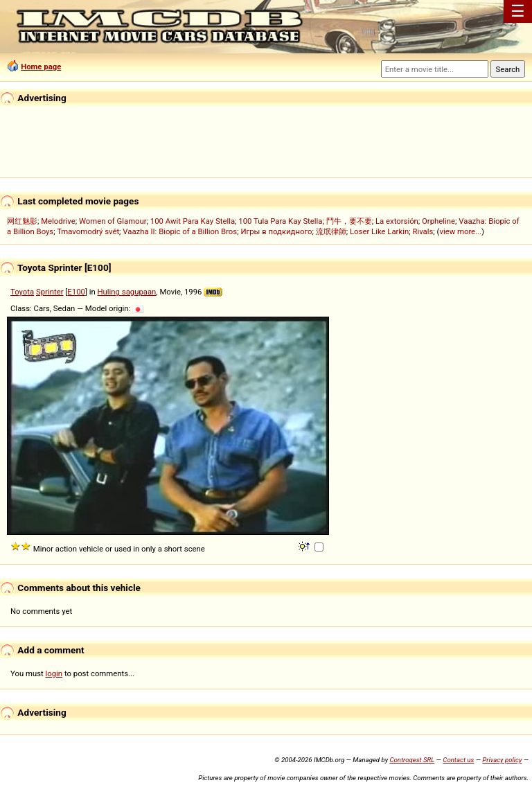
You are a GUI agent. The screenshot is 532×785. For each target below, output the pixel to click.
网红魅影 (22, 221)
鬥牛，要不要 (349, 221)
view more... (460, 231)
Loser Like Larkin (379, 231)
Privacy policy (502, 760)
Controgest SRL (412, 760)
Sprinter (50, 292)
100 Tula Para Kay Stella (280, 221)
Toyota (22, 292)
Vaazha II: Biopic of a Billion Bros (180, 231)
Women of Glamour (113, 221)
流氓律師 (331, 231)
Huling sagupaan (127, 292)
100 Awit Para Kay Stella (193, 221)
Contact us (458, 760)
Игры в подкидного (276, 231)
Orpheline (438, 221)
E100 (76, 292)
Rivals (423, 231)
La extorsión (397, 221)
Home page (41, 67)
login (54, 673)
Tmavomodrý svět (88, 231)
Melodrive (58, 221)
